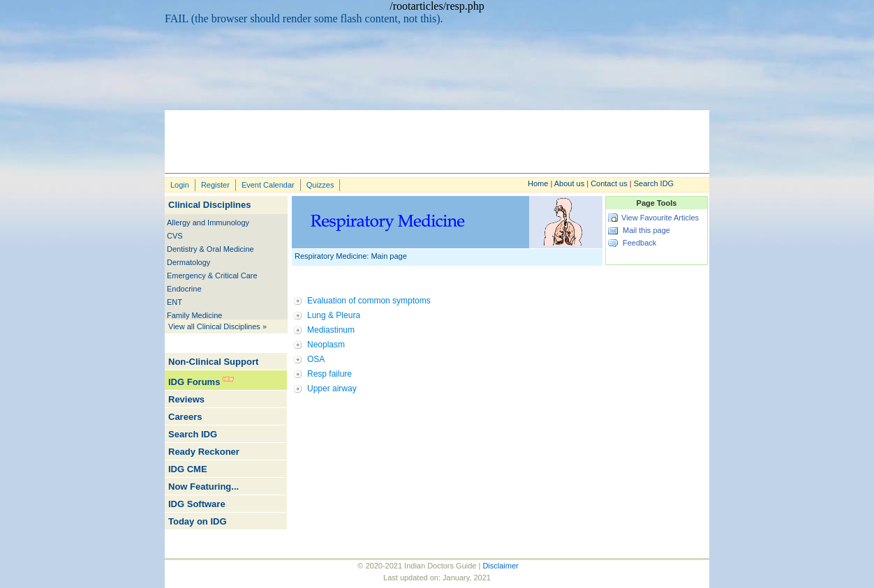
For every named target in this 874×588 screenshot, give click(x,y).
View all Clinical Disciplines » (217, 326)
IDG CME (188, 469)
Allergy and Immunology (208, 223)
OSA (316, 359)
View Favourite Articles (660, 218)
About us (569, 183)
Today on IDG (198, 521)
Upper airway (332, 389)
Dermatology (188, 262)
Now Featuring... (203, 487)
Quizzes (320, 185)
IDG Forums (194, 382)
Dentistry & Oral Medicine (210, 249)
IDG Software (197, 504)
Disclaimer (500, 566)
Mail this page (646, 230)
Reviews (186, 399)
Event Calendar (268, 185)
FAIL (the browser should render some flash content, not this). (304, 18)
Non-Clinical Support (213, 362)
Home (538, 183)
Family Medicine (194, 315)
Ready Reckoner (204, 452)
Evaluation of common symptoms (369, 301)
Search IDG (654, 183)
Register (215, 185)
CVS (175, 236)
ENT (175, 302)
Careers (185, 417)
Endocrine (184, 289)
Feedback (639, 243)
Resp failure (329, 374)
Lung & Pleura (334, 315)
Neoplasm (326, 345)
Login (180, 185)
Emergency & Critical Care (212, 276)
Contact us (609, 183)
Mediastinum (331, 330)
